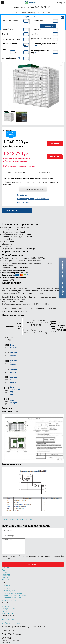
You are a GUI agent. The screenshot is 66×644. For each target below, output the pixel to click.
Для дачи (6, 591)
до (16, 52)
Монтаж (5, 609)
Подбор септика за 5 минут (63, 278)
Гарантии (6, 578)
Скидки (5, 576)
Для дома (6, 589)
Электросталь (19, 7)
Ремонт (5, 614)
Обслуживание (8, 612)
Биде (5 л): (35, 34)
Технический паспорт (34, 189)
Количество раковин (38, 21)
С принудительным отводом (14, 598)
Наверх (60, 3)
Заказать (55, 143)
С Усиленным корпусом (12, 601)
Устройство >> (23, 195)
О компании (7, 571)
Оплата (5, 581)
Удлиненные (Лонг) (10, 603)
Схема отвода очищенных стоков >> (33, 199)
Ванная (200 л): (8, 29)
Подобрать (48, 26)
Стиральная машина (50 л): (12, 39)
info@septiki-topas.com (11, 626)
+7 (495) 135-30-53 (39, 7)
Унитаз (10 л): (36, 29)
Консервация (8, 616)
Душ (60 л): (6, 34)
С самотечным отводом (12, 596)
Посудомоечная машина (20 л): (41, 39)
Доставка (6, 573)
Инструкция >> (24, 202)
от (3, 52)
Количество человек (10, 21)
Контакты (46, 12)
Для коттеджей (8, 594)
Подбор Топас (30, 17)
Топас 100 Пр (11, 210)
